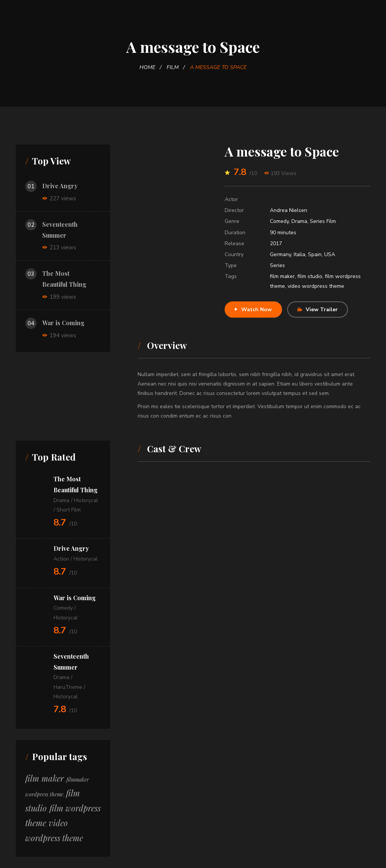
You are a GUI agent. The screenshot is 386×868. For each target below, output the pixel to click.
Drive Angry (60, 186)
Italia (299, 254)
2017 (276, 244)
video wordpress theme (316, 286)
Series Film (323, 221)
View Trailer (318, 310)
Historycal (86, 500)
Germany (280, 254)
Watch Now (253, 310)
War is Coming (63, 323)
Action (61, 559)
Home (147, 67)
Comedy (279, 221)
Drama (299, 221)
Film (173, 67)
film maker (282, 276)
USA (330, 254)
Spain (315, 254)
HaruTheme (68, 687)
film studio (310, 276)
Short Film (69, 510)
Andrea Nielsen (289, 210)
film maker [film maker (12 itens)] (44, 778)
